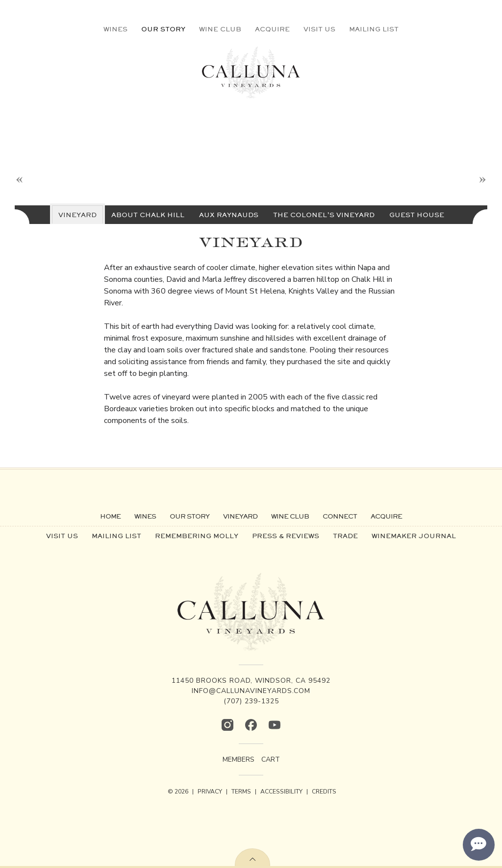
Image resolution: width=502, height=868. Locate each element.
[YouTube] (275, 725)
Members (238, 759)
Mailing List (374, 29)
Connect (340, 516)
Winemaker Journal (414, 536)
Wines (115, 29)
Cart (271, 759)
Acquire (272, 29)
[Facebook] (251, 725)
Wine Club (220, 29)
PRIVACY (210, 792)
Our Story (163, 29)
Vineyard (240, 516)
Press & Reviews (286, 536)
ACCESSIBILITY (281, 792)
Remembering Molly (197, 536)
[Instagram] (227, 725)
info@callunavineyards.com (251, 691)
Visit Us (319, 29)
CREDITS (324, 792)
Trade (345, 536)
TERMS (241, 792)
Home (110, 516)
